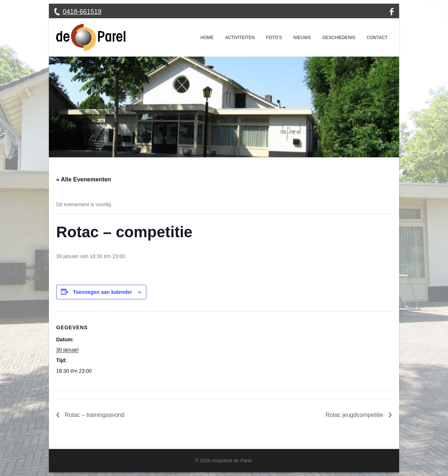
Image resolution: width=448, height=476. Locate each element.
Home (207, 38)
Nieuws (302, 38)
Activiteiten (240, 38)
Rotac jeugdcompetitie (355, 415)
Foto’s (274, 38)
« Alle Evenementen (84, 179)
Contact (377, 38)
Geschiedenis (339, 38)
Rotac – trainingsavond (94, 415)
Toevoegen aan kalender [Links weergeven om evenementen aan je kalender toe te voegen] (103, 292)
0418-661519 (82, 12)
